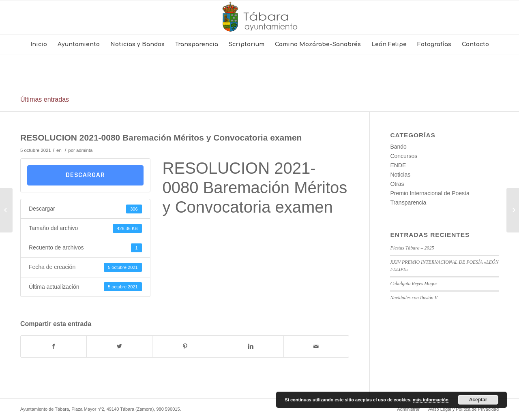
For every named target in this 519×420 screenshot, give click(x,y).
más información (431, 400)
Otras (397, 184)
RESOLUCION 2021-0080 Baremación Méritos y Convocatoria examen (161, 138)
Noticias (400, 175)
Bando (398, 147)
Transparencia (408, 203)
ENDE (398, 165)
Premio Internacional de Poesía (430, 193)
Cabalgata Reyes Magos (414, 284)
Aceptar (478, 400)
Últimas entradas (45, 99)
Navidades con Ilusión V (414, 298)
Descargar (85, 175)
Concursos (404, 156)
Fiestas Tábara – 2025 (412, 248)
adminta (84, 150)
